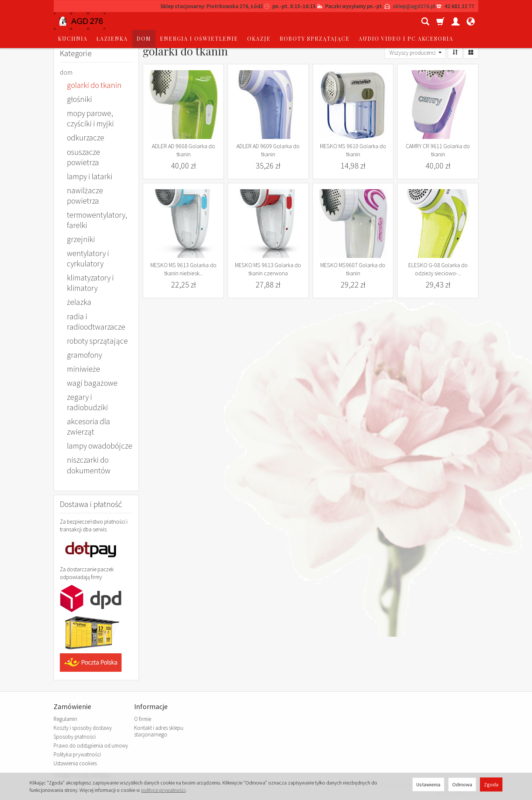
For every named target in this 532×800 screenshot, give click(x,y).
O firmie (143, 719)
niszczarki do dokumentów (89, 465)
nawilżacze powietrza (85, 196)
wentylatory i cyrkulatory (88, 258)
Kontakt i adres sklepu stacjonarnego (159, 731)
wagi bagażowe (92, 383)
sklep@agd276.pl (414, 6)
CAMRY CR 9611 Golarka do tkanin (438, 150)
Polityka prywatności (77, 754)
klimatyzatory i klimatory (90, 283)
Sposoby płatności (75, 737)
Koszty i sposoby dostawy (83, 728)
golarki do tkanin (94, 85)
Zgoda (491, 784)
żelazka (79, 302)
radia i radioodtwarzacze (96, 322)
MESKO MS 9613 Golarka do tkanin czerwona (268, 269)
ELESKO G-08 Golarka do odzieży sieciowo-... (438, 269)
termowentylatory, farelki (97, 220)
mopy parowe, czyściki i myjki (90, 118)
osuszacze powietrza (83, 157)
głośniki (79, 99)
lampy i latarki (90, 176)
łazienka (168, 21)
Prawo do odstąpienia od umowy (91, 745)
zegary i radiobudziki (87, 402)
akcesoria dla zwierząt (88, 427)
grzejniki (81, 239)
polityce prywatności (163, 790)
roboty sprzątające (97, 341)
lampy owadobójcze (100, 446)
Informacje (151, 707)
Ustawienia (428, 784)
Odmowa (462, 784)
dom (200, 21)
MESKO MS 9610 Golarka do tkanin (353, 150)
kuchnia (129, 21)
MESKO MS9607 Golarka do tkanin (353, 269)
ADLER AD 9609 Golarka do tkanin (268, 150)
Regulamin (65, 719)
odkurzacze (86, 138)
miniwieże (83, 369)
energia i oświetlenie (255, 21)
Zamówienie (72, 707)
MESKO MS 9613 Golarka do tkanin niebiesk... (183, 269)
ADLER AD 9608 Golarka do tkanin (183, 150)
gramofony (84, 355)
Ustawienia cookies (75, 763)
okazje (315, 21)
